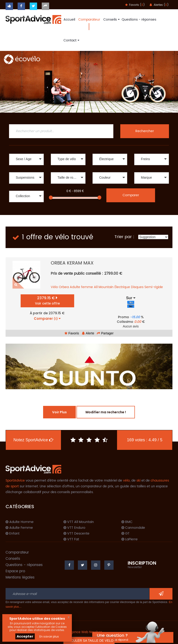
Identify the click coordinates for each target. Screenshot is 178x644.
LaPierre (130, 539)
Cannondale (133, 528)
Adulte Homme (20, 522)
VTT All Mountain (79, 522)
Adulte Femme (19, 528)
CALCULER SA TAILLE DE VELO (89, 641)
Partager (105, 333)
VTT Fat (71, 539)
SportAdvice (15, 481)
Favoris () (135, 5)
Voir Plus (59, 412)
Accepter (25, 636)
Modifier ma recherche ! (106, 412)
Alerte (88, 333)
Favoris (72, 333)
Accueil (69, 20)
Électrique (122, 287)
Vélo (54, 287)
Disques (137, 287)
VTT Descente (76, 534)
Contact (71, 40)
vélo (126, 481)
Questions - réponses (139, 20)
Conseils (111, 20)
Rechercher (145, 131)
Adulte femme (81, 287)
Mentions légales (20, 577)
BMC (127, 522)
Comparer (131, 195)
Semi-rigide (154, 287)
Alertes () (159, 5)
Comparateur (89, 20)
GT (126, 534)
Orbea (64, 287)
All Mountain (104, 287)
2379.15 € (47, 300)
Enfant (13, 534)
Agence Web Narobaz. (86, 632)
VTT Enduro (74, 528)
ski (138, 481)
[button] (26, 159)
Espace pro (15, 571)
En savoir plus (49, 636)
